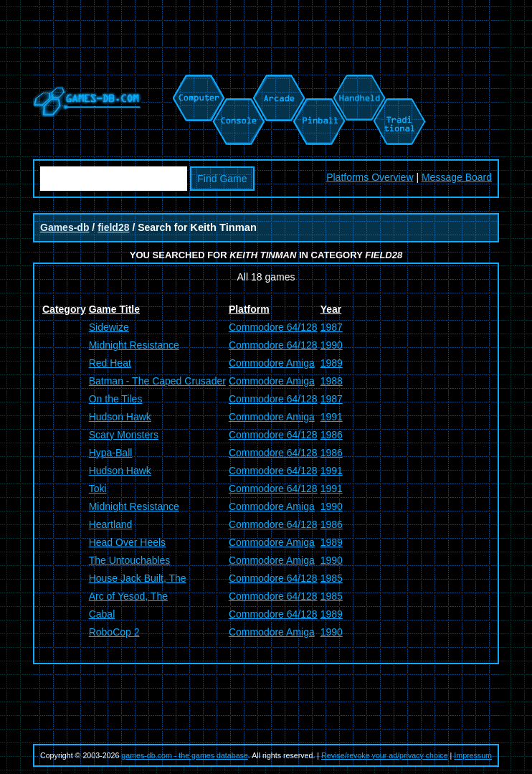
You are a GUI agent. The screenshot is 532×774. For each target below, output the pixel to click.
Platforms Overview (370, 177)
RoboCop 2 (114, 632)
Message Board (457, 177)
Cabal (102, 614)
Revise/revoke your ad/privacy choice (385, 755)
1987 (332, 327)
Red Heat (110, 363)
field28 (113, 227)
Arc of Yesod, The (128, 596)
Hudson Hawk (120, 417)
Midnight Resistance (134, 345)
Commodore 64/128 (273, 327)
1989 (332, 363)
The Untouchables (130, 560)
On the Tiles (116, 399)
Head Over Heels (127, 542)
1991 (332, 417)
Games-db (65, 227)
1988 (332, 381)
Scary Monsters (124, 435)
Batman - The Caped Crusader (157, 381)
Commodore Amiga (272, 363)
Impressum (473, 755)
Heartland (111, 524)
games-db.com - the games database (185, 755)
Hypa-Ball (111, 453)
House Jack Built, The (138, 578)
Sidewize (109, 327)
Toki (98, 489)
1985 (332, 578)
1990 (332, 345)
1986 (332, 435)
